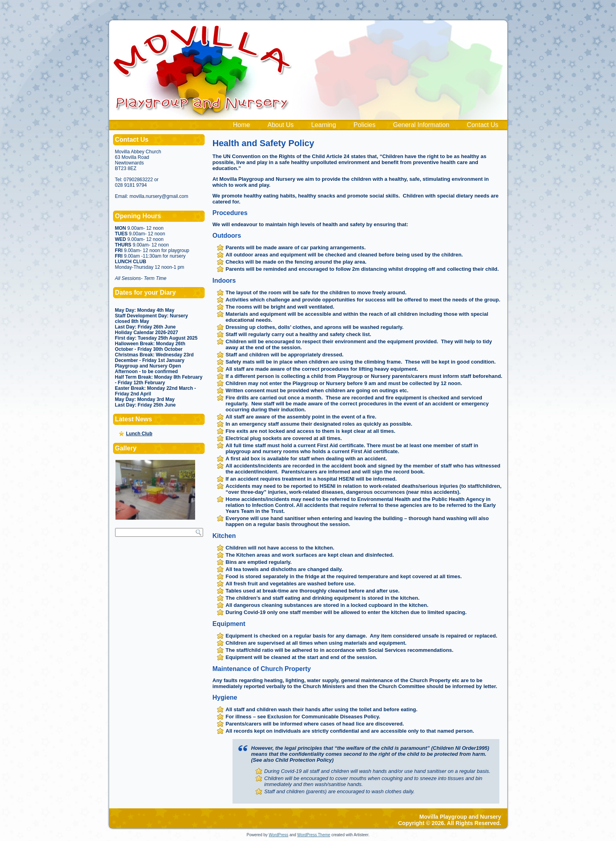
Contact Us (482, 125)
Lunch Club (139, 434)
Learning (324, 125)
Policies (365, 125)
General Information (421, 125)
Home (242, 125)
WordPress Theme (314, 835)
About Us (281, 125)
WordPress (279, 835)
